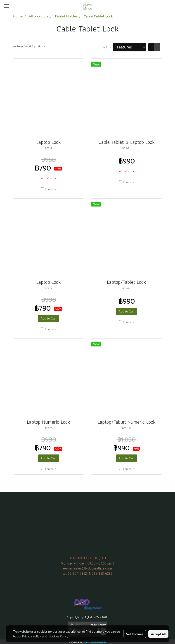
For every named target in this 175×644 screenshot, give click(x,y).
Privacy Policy (31, 636)
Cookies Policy (58, 636)
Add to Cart (49, 318)
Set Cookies (135, 634)
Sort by (107, 47)
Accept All (158, 634)
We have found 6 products (29, 46)
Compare (50, 189)
